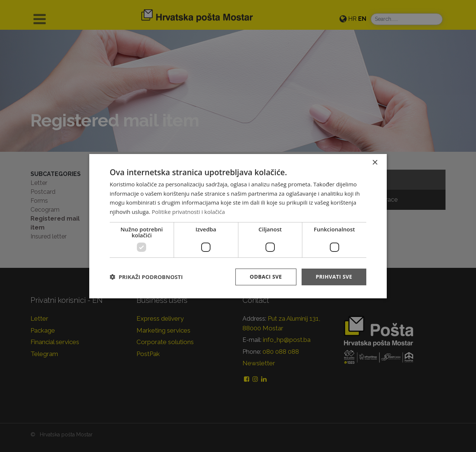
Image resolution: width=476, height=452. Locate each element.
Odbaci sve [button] (266, 277)
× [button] (375, 162)
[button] (146, 277)
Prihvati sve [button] (334, 277)
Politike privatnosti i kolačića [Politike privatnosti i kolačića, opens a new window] (188, 212)
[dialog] (238, 226)
